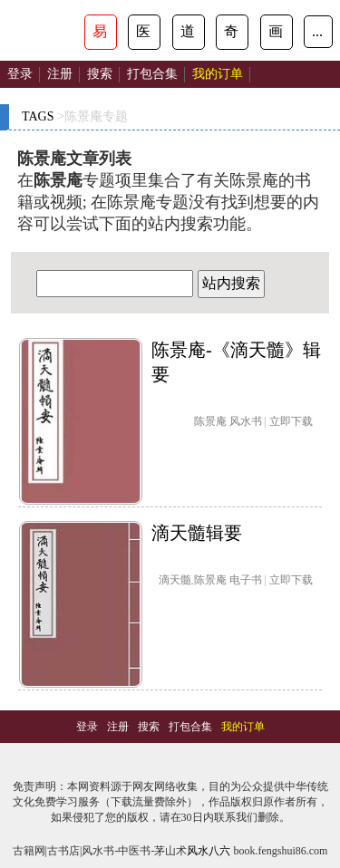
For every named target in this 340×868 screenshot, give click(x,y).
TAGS (38, 116)
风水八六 (209, 851)
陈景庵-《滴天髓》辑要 (236, 362)
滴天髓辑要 (197, 533)
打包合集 (152, 74)
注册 (60, 74)
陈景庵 (210, 421)
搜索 (100, 74)
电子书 (246, 580)
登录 (20, 74)
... (317, 31)
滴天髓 (175, 580)
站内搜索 (231, 283)
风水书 (246, 421)
